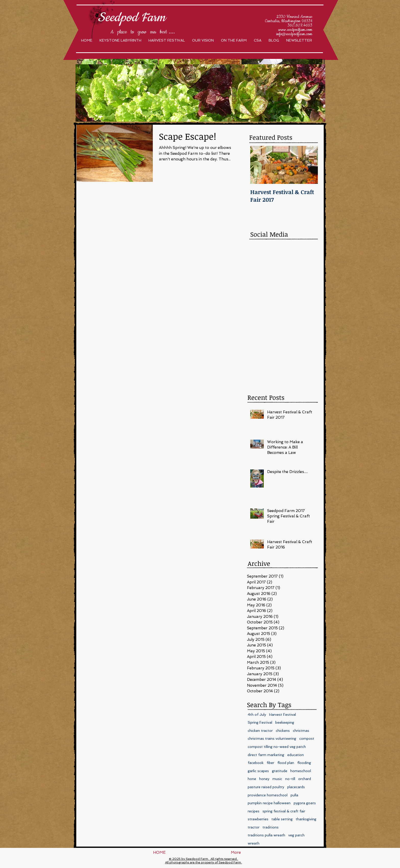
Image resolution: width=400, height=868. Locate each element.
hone (252, 779)
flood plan (286, 763)
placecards (296, 787)
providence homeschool (268, 795)
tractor (254, 827)
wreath (254, 843)
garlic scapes (258, 771)
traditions (271, 827)
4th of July (257, 714)
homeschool (301, 771)
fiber (270, 763)
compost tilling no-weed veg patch (277, 747)
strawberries (258, 819)
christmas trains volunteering (272, 738)
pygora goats (305, 803)
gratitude (280, 771)
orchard (305, 779)
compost (307, 738)
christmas (301, 731)
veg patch (296, 835)
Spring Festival (260, 722)
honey (264, 779)
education (296, 755)
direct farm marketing (266, 755)
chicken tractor (260, 731)
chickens (283, 731)
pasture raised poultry (266, 787)
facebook (256, 763)
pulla (294, 795)
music (277, 779)
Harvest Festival (283, 714)
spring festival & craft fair (284, 811)
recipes (254, 811)
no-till (290, 779)
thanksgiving (306, 819)
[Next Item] (310, 165)
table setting (282, 819)
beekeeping (285, 722)
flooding (304, 763)
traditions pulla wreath (266, 835)
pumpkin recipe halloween (269, 803)
